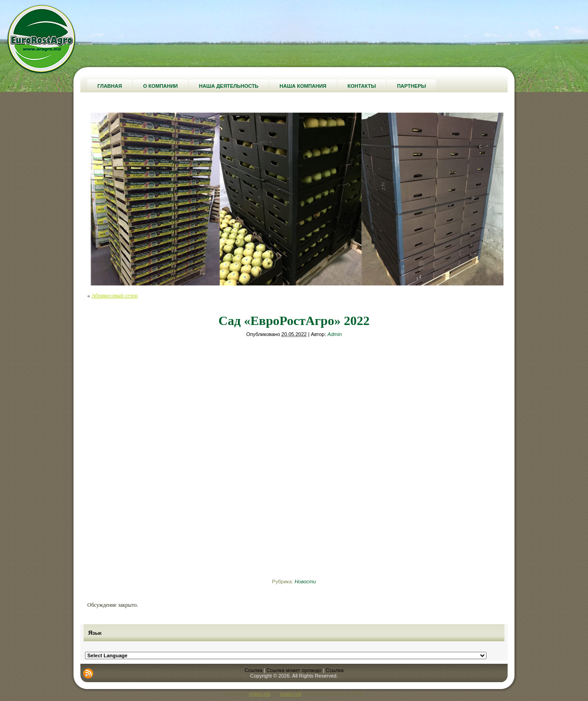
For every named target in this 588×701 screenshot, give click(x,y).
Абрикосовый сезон (115, 296)
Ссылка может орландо (294, 670)
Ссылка (253, 670)
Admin (335, 334)
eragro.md (260, 694)
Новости (305, 581)
